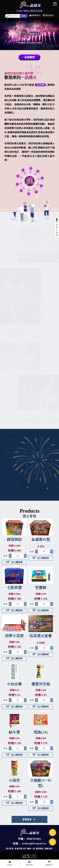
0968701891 (34, 839)
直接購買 (29, 58)
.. (37, 855)
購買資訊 (40, 849)
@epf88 (40, 85)
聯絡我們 (49, 849)
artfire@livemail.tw (34, 844)
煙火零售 (10, 849)
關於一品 (31, 849)
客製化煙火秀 (20, 849)
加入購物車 (14, 562)
